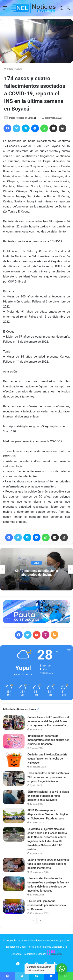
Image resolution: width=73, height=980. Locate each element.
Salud (18, 69)
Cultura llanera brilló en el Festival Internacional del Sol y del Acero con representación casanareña (48, 721)
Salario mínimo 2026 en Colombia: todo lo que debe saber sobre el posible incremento (48, 864)
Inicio (9, 69)
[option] (36, 569)
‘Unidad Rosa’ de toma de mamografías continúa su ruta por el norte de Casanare (48, 740)
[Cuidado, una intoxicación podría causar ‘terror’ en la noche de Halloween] (14, 760)
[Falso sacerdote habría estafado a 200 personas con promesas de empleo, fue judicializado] (14, 778)
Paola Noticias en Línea (21, 118)
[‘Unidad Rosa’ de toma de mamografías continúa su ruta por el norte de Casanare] (14, 741)
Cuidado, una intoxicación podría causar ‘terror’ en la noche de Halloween (47, 759)
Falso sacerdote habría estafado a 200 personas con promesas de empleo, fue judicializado (48, 777)
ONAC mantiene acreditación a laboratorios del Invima (37, 573)
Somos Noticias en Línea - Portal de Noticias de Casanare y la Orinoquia (38, 947)
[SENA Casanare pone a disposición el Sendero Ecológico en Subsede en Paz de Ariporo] (14, 816)
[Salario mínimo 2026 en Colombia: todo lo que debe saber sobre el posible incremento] (14, 865)
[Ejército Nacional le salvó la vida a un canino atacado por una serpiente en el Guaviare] (14, 797)
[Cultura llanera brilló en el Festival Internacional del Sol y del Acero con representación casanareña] (14, 723)
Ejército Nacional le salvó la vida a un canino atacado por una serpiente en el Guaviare (48, 796)
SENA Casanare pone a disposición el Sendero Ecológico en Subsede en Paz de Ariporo (48, 814)
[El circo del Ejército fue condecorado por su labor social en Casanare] (14, 906)
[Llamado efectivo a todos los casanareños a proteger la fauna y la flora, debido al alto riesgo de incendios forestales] (14, 884)
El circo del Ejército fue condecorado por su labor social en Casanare (47, 905)
